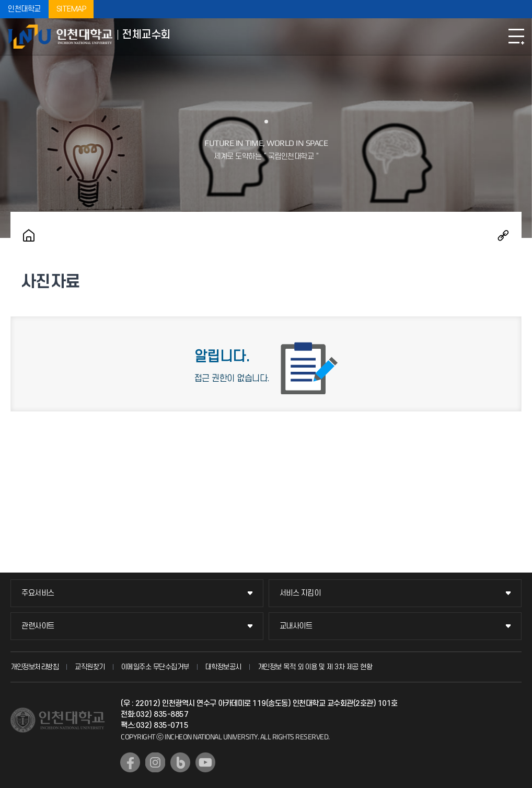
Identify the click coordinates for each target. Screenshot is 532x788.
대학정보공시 (223, 667)
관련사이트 (38, 626)
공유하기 (503, 235)
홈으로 (29, 235)
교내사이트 (296, 626)
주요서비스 (38, 593)
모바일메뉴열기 (516, 37)
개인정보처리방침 (34, 667)
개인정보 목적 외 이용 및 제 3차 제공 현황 (315, 667)
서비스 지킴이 (300, 593)
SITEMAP (71, 9)
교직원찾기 (90, 667)
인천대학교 (24, 9)
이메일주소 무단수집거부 (155, 667)
